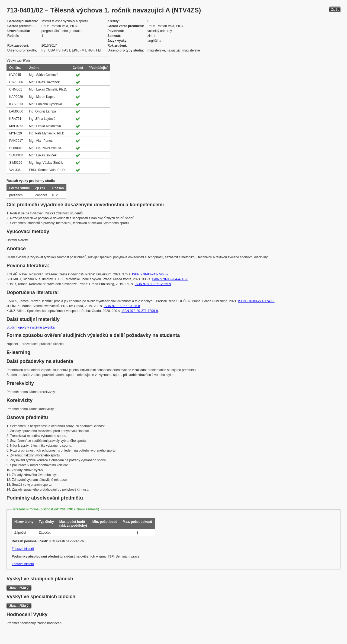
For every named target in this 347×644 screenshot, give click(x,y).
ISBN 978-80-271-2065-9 (153, 284)
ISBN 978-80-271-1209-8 (140, 311)
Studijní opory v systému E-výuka (30, 327)
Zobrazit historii (23, 549)
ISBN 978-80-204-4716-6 (170, 279)
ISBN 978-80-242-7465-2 (150, 274)
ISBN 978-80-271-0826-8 (122, 306)
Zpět (335, 9)
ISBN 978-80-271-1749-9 (256, 301)
